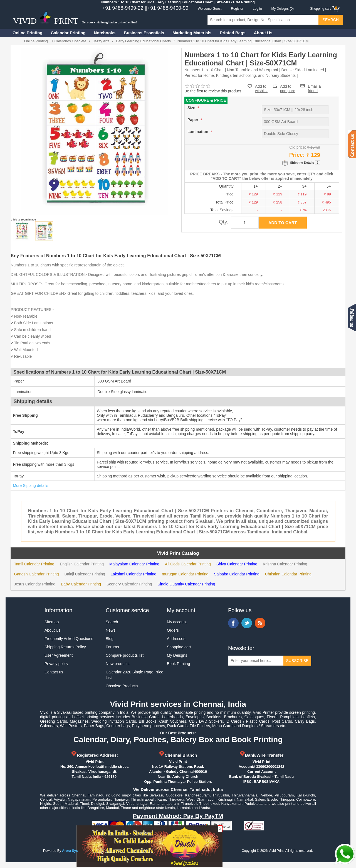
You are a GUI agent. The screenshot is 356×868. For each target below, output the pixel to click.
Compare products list (125, 655)
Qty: (224, 222)
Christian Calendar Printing (288, 574)
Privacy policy (56, 664)
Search (112, 622)
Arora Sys (70, 851)
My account (177, 622)
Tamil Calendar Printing (34, 564)
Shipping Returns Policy (65, 647)
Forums (112, 647)
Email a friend (314, 86)
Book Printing (178, 664)
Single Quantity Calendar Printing (186, 584)
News (111, 630)
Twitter (247, 623)
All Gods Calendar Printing (188, 564)
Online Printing (28, 33)
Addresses (176, 639)
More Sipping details (30, 486)
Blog (110, 639)
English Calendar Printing (82, 564)
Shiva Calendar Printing (237, 564)
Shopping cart (179, 647)
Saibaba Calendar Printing (237, 574)
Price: (297, 155)
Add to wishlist (261, 89)
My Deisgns (177, 655)
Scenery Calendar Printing (129, 584)
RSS (260, 623)
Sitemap (52, 622)
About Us (263, 33)
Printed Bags (233, 33)
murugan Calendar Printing (185, 574)
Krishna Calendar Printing (285, 564)
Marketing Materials (192, 33)
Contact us (54, 672)
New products (118, 664)
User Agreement (59, 655)
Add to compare (288, 86)
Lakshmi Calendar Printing (133, 574)
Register (237, 9)
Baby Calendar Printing (81, 584)
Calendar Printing (68, 33)
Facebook (233, 623)
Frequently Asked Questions (69, 639)
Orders (173, 630)
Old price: (298, 147)
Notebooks (105, 33)
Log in (257, 9)
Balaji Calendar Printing (85, 574)
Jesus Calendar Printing (35, 584)
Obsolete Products (122, 686)
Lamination (198, 132)
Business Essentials (144, 33)
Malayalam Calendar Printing (134, 564)
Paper (193, 120)
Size (192, 108)
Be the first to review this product (213, 91)
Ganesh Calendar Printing (36, 574)
